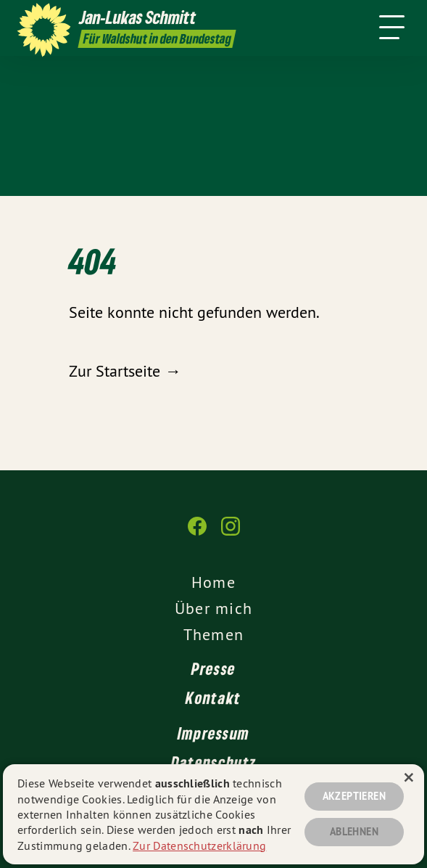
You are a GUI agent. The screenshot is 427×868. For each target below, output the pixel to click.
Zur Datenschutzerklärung (199, 846)
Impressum (214, 733)
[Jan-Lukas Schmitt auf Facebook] (197, 533)
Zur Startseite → (125, 371)
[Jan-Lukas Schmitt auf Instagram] (231, 533)
